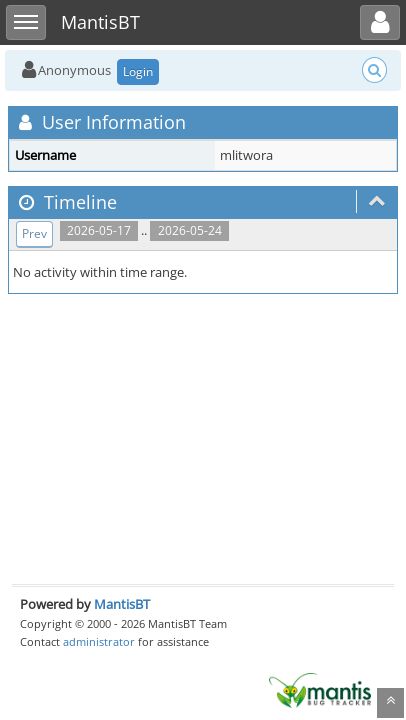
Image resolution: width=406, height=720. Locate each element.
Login (138, 71)
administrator (99, 641)
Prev (34, 233)
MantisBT (122, 604)
